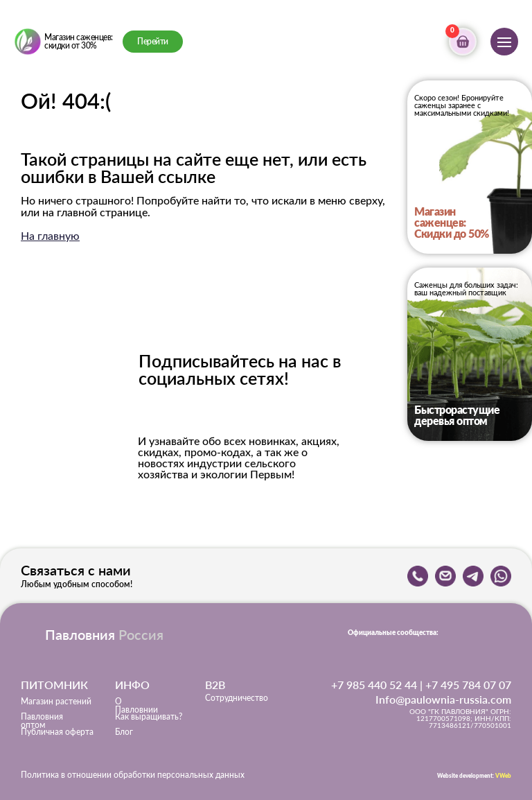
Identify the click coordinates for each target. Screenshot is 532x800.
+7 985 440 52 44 (374, 685)
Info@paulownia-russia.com (443, 699)
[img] (28, 42)
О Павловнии (136, 706)
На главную (50, 236)
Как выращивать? (149, 717)
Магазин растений (56, 702)
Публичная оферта (57, 732)
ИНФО (132, 685)
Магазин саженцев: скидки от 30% (79, 42)
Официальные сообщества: (393, 633)
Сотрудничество (237, 698)
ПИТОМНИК (54, 685)
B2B (215, 685)
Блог (124, 732)
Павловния (104, 634)
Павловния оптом (42, 721)
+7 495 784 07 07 (468, 685)
